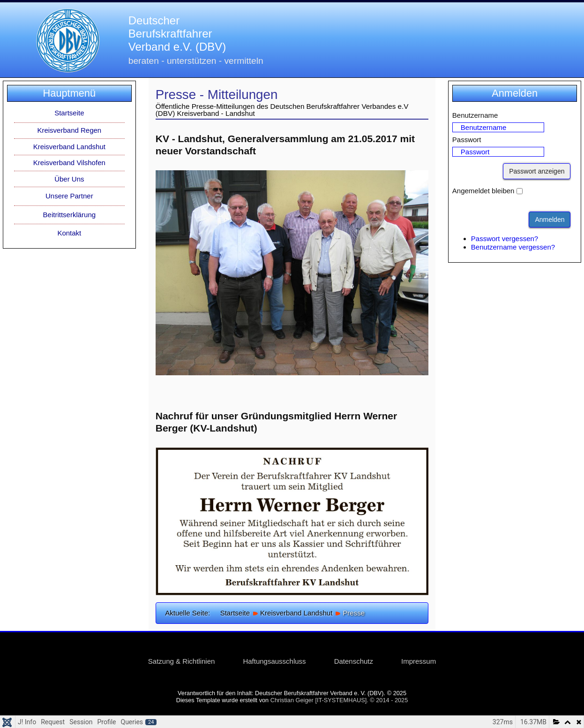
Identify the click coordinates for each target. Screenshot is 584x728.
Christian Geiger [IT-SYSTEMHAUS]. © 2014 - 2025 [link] (339, 700)
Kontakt (69, 233)
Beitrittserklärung (70, 215)
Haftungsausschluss (274, 661)
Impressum (419, 661)
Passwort (467, 140)
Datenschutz (354, 661)
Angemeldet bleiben (483, 191)
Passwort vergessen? (505, 239)
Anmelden (550, 220)
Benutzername (475, 115)
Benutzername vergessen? (513, 247)
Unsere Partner (69, 196)
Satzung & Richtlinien (182, 661)
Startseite (69, 113)
